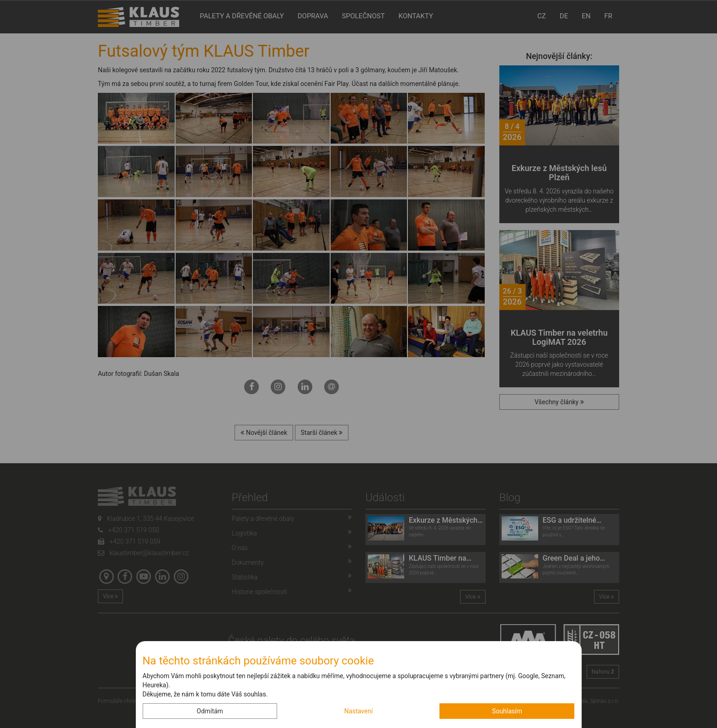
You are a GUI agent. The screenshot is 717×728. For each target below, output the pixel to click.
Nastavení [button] (358, 711)
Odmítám (210, 711)
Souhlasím (507, 711)
